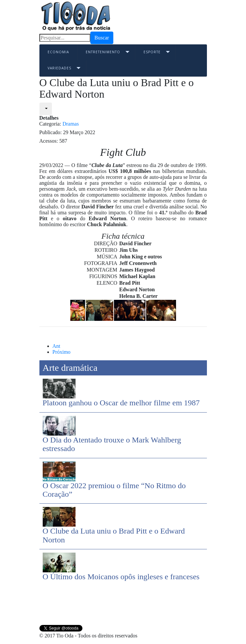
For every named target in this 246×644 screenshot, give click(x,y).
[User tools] (46, 109)
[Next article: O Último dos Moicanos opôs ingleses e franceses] (62, 352)
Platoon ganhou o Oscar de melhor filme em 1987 (121, 403)
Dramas (71, 124)
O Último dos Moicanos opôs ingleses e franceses (121, 577)
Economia (58, 52)
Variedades (59, 68)
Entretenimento (103, 52)
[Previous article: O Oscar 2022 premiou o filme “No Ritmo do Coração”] (56, 346)
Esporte (152, 52)
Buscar (102, 38)
